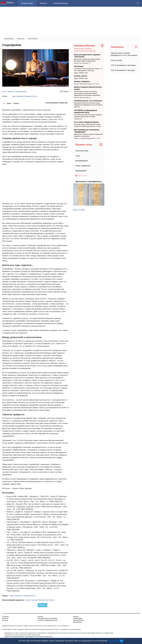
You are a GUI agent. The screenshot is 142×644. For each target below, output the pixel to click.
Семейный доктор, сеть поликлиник (88, 101)
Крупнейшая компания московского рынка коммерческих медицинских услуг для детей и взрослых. (88, 105)
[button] (76, 195)
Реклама (40, 617)
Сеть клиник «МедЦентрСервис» (87, 122)
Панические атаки (82, 151)
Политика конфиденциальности (48, 620)
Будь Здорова (77, 622)
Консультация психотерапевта (85, 51)
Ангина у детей (116, 60)
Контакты (5, 618)
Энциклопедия (27, 3)
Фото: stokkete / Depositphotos (14, 92)
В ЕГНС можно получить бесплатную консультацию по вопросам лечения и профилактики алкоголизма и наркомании (87, 93)
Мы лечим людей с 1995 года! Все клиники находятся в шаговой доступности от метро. (88, 125)
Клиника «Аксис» (81, 76)
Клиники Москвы (61, 3)
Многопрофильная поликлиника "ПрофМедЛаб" (87, 131)
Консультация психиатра (83, 48)
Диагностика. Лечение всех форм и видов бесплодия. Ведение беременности (87, 60)
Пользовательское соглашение (47, 618)
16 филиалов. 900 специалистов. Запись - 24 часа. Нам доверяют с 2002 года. (88, 70)
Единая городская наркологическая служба (88, 88)
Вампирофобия (81, 171)
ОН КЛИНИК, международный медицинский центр (86, 111)
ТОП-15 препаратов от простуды (123, 70)
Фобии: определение (83, 166)
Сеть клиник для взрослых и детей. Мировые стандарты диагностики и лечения (88, 116)
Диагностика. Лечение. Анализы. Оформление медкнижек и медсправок (89, 135)
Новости (43, 3)
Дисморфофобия (82, 161)
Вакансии (5, 620)
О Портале (5, 617)
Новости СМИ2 (79, 210)
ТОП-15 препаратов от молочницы (123, 65)
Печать (42, 605)
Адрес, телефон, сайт (81, 73)
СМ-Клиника (79, 66)
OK (121, 641)
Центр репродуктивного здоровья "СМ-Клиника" (87, 56)
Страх (78, 156)
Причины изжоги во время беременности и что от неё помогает (124, 54)
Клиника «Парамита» (82, 81)
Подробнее (113, 641)
